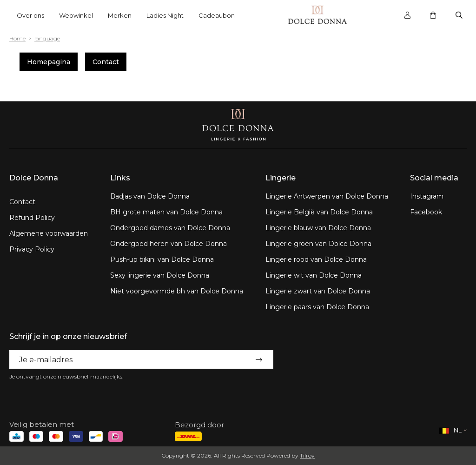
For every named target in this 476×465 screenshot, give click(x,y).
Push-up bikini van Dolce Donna (162, 259)
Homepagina (49, 62)
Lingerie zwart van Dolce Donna (318, 291)
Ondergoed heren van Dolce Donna (169, 244)
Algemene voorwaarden (49, 233)
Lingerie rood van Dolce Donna (316, 259)
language (47, 38)
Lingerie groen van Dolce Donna (318, 244)
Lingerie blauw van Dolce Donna (318, 228)
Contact (106, 62)
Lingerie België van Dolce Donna (319, 212)
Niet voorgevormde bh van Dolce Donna (177, 291)
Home (17, 38)
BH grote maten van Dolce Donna (166, 212)
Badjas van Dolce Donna (150, 196)
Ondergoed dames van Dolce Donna (170, 228)
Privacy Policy (32, 249)
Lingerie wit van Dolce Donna (314, 275)
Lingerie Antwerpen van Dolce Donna (327, 196)
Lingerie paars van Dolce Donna (317, 307)
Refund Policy (32, 218)
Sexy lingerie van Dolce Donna (160, 275)
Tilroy (307, 455)
